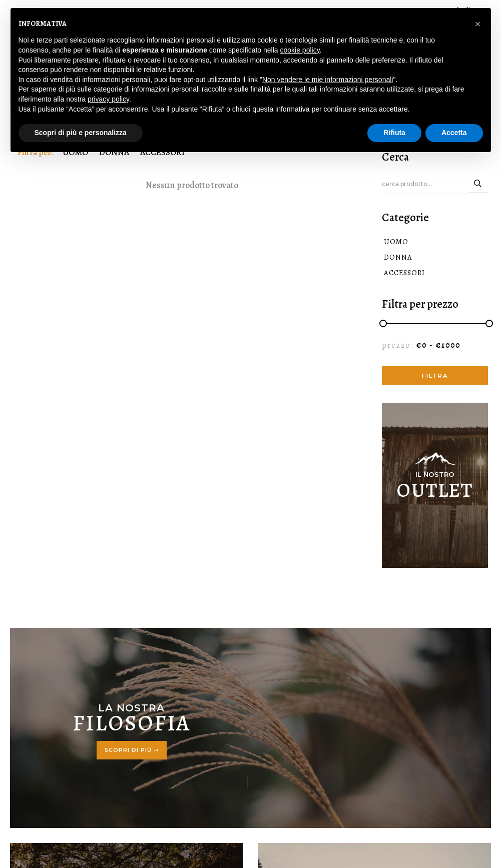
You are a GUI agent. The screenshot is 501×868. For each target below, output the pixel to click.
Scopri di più (132, 751)
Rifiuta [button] (394, 133)
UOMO (392, 243)
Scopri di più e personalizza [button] (81, 133)
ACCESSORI (400, 274)
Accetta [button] (454, 133)
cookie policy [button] (300, 50)
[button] (478, 24)
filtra (435, 377)
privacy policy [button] (108, 99)
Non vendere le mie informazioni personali (328, 80)
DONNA (394, 258)
